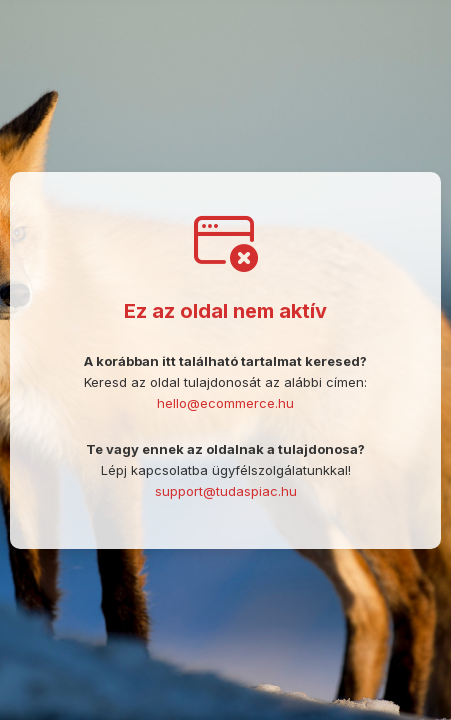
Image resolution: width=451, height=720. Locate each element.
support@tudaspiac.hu (226, 491)
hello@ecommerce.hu (225, 403)
